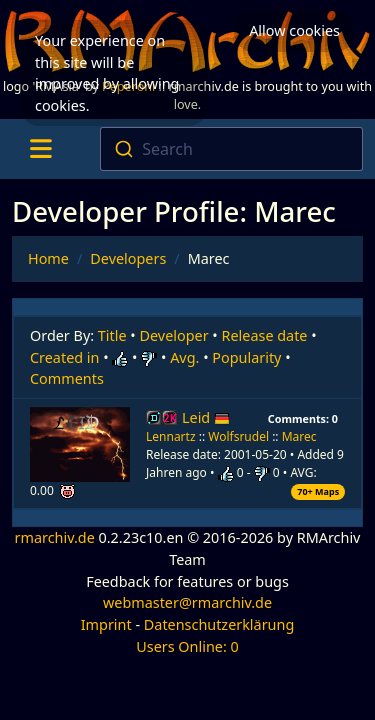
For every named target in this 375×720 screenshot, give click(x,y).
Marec (299, 436)
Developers (128, 258)
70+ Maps (318, 491)
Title (112, 335)
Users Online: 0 (187, 646)
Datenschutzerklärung (219, 624)
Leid (206, 417)
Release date (265, 335)
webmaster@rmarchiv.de (187, 602)
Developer (174, 335)
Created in (64, 357)
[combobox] (231, 149)
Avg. (184, 357)
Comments (67, 378)
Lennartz (171, 436)
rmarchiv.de (55, 537)
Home (48, 258)
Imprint (106, 624)
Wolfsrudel (238, 436)
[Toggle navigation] (40, 149)
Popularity (246, 357)
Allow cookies (294, 30)
